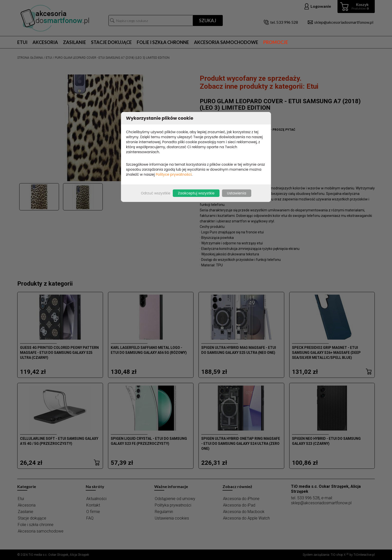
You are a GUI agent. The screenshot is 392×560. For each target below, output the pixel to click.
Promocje (276, 42)
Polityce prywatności (174, 174)
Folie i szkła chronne (163, 42)
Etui (22, 42)
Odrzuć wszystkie (155, 193)
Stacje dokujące (111, 42)
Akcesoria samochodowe (226, 42)
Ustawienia (237, 193)
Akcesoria (45, 42)
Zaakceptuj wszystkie (196, 193)
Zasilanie (74, 42)
